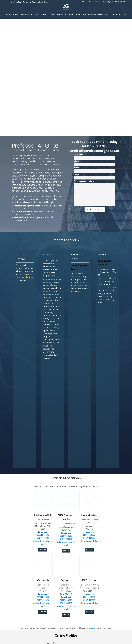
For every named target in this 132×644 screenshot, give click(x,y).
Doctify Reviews (109, 572)
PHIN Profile (107, 568)
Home (8, 14)
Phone (95, 45)
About (16, 14)
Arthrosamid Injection (81, 576)
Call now (106, 624)
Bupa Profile (108, 565)
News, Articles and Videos (94, 14)
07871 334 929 (97, 29)
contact (89, 510)
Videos (45, 583)
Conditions (41, 14)
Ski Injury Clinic (78, 579)
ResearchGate (109, 576)
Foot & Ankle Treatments (82, 572)
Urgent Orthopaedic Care (83, 586)
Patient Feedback (58, 14)
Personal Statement (50, 572)
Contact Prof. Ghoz (118, 14)
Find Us (43, 432)
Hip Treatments (79, 565)
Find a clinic (119, 624)
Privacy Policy (88, 640)
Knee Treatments (80, 568)
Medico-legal (74, 14)
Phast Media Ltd (124, 640)
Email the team (90, 624)
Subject (95, 58)
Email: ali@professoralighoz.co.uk (116, 2)
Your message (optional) (95, 76)
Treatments (26, 14)
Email (95, 52)
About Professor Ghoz (51, 568)
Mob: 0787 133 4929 (91, 2)
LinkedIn (106, 579)
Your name (95, 38)
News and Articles (49, 579)
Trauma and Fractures (81, 583)
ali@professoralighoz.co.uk (99, 33)
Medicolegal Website (111, 583)
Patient (47, 137)
